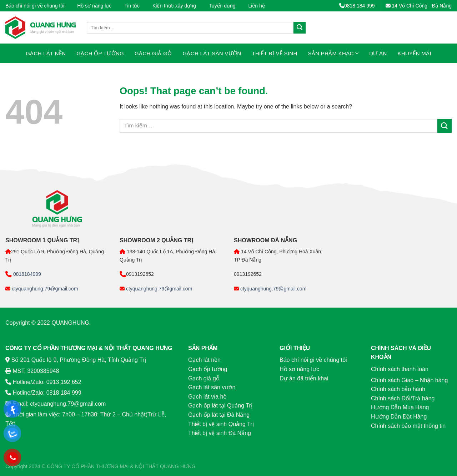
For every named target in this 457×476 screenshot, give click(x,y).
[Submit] (300, 28)
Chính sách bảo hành (398, 389)
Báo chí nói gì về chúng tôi (35, 6)
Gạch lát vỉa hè (207, 397)
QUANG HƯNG (178, 466)
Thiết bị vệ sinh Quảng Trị (221, 424)
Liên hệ (257, 6)
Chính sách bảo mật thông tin (408, 426)
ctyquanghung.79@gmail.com (44, 289)
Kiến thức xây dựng (174, 6)
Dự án (378, 53)
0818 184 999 (357, 6)
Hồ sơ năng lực (94, 6)
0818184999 (26, 274)
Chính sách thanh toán (400, 369)
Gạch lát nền (46, 53)
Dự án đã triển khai (304, 378)
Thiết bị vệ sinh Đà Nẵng (220, 433)
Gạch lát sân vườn (212, 53)
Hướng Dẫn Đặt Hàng (399, 417)
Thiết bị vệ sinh (274, 53)
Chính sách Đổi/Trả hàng (403, 398)
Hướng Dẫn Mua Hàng (400, 407)
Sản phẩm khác (333, 53)
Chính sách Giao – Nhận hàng (409, 380)
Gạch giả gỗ (153, 53)
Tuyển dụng (222, 6)
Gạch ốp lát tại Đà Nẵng (219, 415)
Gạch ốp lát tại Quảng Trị (220, 406)
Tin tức (132, 6)
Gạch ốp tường (100, 53)
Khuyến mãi (415, 53)
